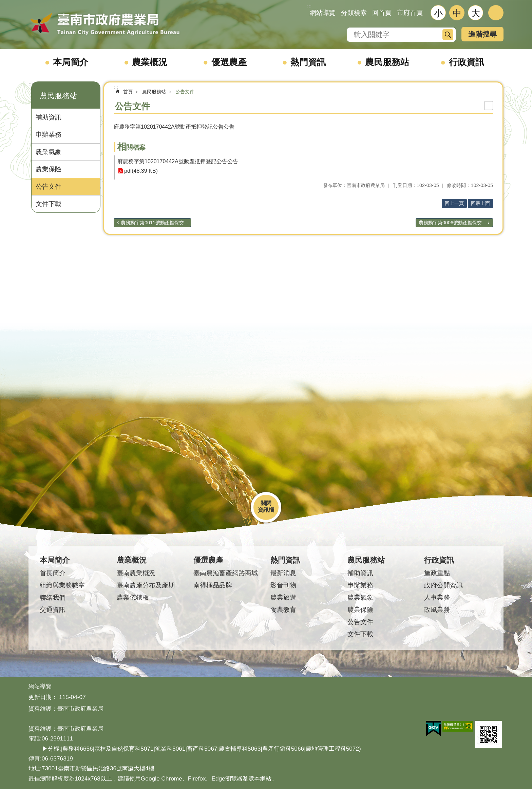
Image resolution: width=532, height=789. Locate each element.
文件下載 (49, 204)
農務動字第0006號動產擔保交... (452, 223)
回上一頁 (454, 203)
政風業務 (437, 610)
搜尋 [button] (448, 35)
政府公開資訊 (443, 585)
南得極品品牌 (213, 585)
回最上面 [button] (480, 203)
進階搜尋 (482, 34)
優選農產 (229, 62)
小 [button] (438, 13)
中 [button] (457, 13)
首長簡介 (53, 573)
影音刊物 (283, 585)
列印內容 (489, 106)
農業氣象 (49, 152)
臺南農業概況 (136, 573)
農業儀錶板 (133, 597)
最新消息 (283, 573)
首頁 (128, 92)
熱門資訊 (308, 62)
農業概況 (150, 62)
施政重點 (437, 573)
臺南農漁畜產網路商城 (226, 573)
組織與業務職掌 (62, 585)
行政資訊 (467, 62)
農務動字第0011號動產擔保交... (154, 223)
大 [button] (476, 13)
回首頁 (382, 13)
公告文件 (49, 186)
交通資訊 (53, 610)
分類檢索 (354, 13)
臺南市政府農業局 (105, 24)
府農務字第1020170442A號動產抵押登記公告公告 (178, 161)
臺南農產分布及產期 (146, 585)
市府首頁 (410, 13)
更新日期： (43, 697)
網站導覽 (323, 13)
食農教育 (283, 610)
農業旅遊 (283, 597)
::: (31, 84)
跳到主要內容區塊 (4, 4)
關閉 (266, 503)
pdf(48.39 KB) (141, 171)
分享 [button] (496, 13)
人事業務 (437, 597)
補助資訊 (49, 117)
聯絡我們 (53, 597)
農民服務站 (387, 62)
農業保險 (49, 169)
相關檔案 (131, 147)
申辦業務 (49, 135)
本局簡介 (71, 62)
